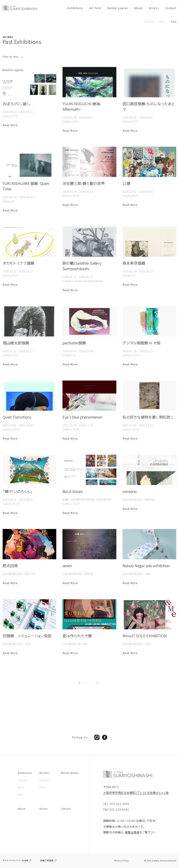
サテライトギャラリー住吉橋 (15, 860)
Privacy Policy (121, 861)
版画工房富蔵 (47, 860)
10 (97, 682)
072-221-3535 (120, 804)
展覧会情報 (132, 832)
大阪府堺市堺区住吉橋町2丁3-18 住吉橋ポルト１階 (136, 793)
